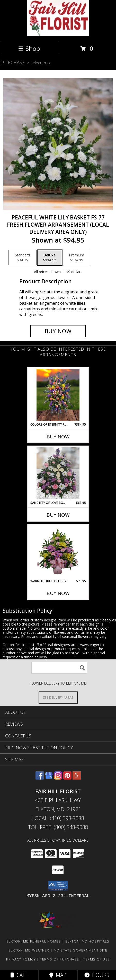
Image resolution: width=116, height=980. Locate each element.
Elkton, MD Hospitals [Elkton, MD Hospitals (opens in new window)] (87, 941)
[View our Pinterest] (67, 778)
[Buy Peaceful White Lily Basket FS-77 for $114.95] (58, 331)
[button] (58, 886)
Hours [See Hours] (97, 975)
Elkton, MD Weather (29, 950)
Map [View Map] (58, 975)
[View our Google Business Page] (49, 778)
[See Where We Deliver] (58, 697)
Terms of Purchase (60, 959)
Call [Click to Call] (19, 975)
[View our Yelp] (77, 778)
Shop (29, 48)
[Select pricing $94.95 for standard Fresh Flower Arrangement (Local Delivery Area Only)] (22, 258)
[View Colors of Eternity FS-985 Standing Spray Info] (58, 395)
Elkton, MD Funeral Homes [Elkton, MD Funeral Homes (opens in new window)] (34, 941)
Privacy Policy (21, 959)
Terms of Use (97, 959)
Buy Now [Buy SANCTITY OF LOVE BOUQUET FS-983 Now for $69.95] (58, 515)
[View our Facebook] (40, 778)
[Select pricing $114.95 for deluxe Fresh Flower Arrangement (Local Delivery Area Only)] (50, 258)
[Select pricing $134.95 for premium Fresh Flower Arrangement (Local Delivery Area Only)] (77, 258)
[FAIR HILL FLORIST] (58, 35)
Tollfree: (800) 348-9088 (58, 827)
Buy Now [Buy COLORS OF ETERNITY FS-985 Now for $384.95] (58, 437)
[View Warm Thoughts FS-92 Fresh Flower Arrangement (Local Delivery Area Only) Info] (58, 552)
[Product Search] (59, 668)
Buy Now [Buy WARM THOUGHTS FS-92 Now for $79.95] (58, 593)
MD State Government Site (81, 950)
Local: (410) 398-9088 (58, 818)
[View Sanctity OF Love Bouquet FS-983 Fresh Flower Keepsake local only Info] (58, 473)
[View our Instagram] (58, 778)
